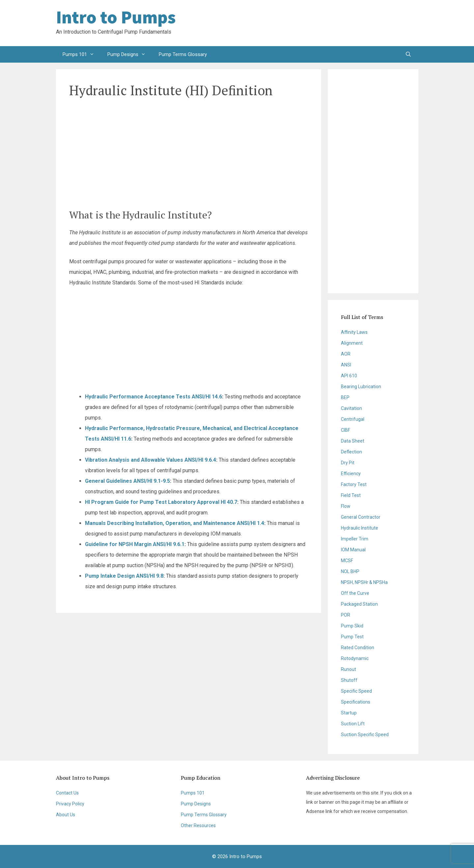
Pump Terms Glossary (183, 54)
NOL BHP (350, 571)
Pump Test (352, 637)
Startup (349, 713)
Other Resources (198, 825)
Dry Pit (348, 463)
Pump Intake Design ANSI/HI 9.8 (124, 576)
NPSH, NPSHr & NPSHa (364, 582)
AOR (346, 354)
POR (346, 615)
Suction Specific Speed (365, 735)
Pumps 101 (82, 54)
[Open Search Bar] (408, 54)
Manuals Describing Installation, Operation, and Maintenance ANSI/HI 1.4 (175, 523)
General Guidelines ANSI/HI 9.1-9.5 (127, 481)
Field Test (351, 495)
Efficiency (351, 474)
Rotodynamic (355, 658)
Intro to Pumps (116, 17)
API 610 (349, 376)
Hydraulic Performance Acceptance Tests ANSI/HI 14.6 (153, 397)
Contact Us (67, 793)
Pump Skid (352, 626)
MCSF (347, 561)
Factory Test (354, 484)
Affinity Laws (354, 332)
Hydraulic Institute (360, 528)
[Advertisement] (366, 23)
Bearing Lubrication (361, 387)
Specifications (356, 702)
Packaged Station (359, 604)
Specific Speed (356, 691)
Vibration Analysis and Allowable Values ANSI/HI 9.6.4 (151, 460)
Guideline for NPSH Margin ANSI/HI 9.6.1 (135, 544)
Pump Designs (130, 54)
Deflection (351, 452)
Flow (346, 506)
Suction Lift (353, 724)
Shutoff (349, 680)
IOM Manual (353, 550)
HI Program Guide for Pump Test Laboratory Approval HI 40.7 (161, 502)
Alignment (352, 343)
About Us (66, 815)
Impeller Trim (355, 539)
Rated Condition (358, 648)
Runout (349, 669)
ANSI (346, 365)
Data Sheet (353, 441)
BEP (345, 397)
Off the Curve (355, 593)
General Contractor (361, 517)
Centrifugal (353, 419)
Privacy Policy (70, 804)
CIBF (346, 430)
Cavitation (351, 408)
